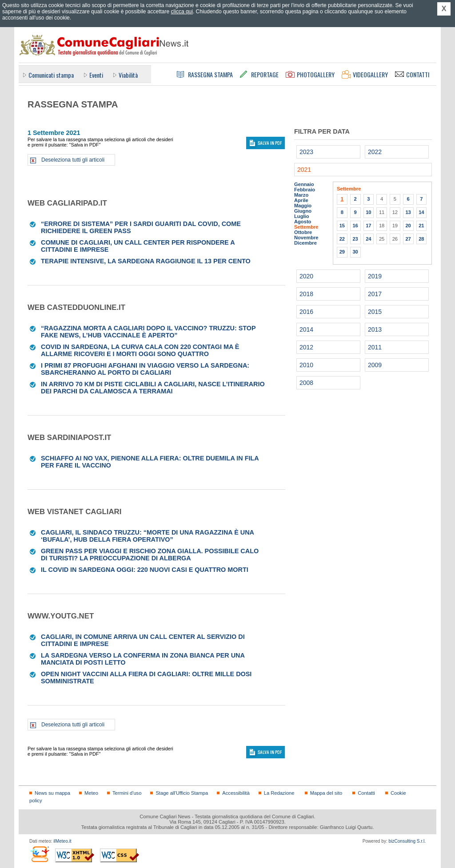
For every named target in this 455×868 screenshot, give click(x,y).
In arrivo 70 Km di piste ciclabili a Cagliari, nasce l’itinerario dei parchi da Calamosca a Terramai (153, 388)
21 (421, 226)
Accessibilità (236, 793)
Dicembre (305, 243)
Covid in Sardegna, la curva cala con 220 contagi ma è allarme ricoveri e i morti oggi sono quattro (140, 350)
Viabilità (128, 75)
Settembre (306, 227)
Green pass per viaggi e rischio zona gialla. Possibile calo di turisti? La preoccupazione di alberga (150, 555)
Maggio (303, 206)
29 (342, 252)
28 (421, 239)
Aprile (301, 200)
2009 (375, 365)
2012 (306, 347)
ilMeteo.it (62, 841)
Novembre (306, 238)
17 (368, 226)
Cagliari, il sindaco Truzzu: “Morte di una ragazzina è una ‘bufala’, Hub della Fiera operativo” (147, 536)
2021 (304, 170)
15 (342, 226)
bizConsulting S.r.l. (407, 841)
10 (368, 212)
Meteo (91, 793)
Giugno (303, 211)
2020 (306, 276)
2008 (306, 383)
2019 (375, 276)
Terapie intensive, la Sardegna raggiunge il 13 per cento (146, 261)
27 (408, 239)
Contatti (366, 793)
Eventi (96, 75)
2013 (375, 329)
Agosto (303, 222)
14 (421, 212)
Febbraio (305, 190)
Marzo (301, 195)
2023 (306, 152)
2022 (375, 152)
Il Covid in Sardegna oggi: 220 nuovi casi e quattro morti (145, 570)
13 (408, 212)
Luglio (301, 216)
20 (408, 226)
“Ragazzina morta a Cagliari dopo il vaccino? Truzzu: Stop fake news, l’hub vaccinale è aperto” (148, 332)
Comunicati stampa (51, 75)
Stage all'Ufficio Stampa (182, 793)
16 (355, 226)
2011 (375, 347)
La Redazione (279, 793)
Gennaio (304, 184)
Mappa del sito (326, 793)
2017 (375, 294)
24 (368, 239)
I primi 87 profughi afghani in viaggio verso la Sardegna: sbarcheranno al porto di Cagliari (145, 369)
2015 (375, 312)
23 (355, 239)
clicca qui (182, 12)
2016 (306, 312)
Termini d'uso (127, 793)
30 (355, 252)
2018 (306, 294)
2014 (306, 329)
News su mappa (52, 793)
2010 (306, 365)
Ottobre (303, 232)
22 (342, 239)
